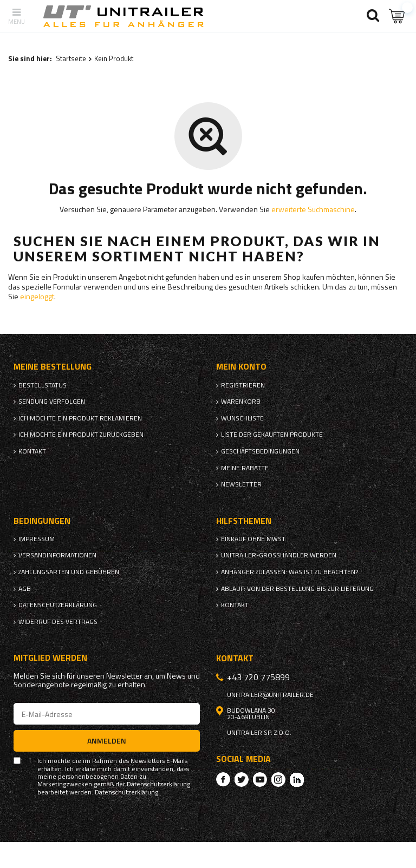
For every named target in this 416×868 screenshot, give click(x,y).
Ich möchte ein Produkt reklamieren (80, 418)
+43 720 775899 (258, 677)
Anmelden (107, 741)
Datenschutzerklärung (58, 605)
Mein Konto (241, 367)
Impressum (37, 539)
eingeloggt (37, 296)
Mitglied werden (50, 658)
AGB (25, 589)
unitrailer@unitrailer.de (270, 695)
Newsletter (241, 484)
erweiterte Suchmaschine (313, 209)
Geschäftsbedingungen (260, 451)
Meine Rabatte (245, 468)
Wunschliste (242, 418)
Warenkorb (241, 402)
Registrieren (243, 385)
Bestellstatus (43, 385)
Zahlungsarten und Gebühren (69, 572)
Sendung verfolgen (52, 402)
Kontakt (32, 451)
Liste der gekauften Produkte (272, 435)
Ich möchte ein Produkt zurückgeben (81, 435)
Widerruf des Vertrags (58, 622)
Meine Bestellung (53, 367)
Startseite (71, 58)
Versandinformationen (57, 555)
